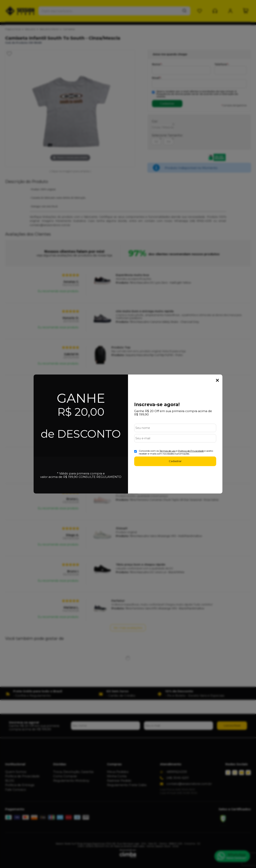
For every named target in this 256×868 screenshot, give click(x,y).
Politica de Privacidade (191, 451)
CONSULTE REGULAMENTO (100, 477)
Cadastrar (175, 461)
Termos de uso (167, 451)
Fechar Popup (217, 380)
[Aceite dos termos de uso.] (135, 451)
